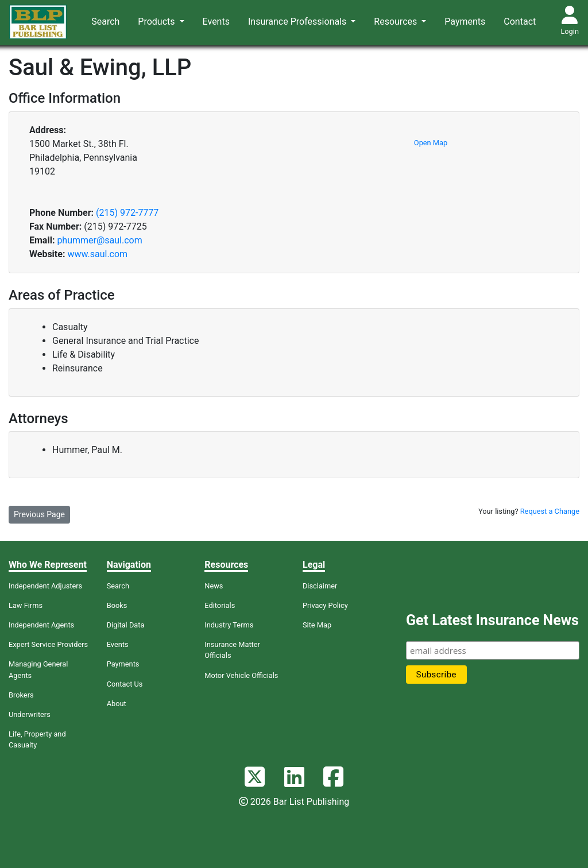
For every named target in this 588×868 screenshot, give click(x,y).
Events (216, 22)
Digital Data (126, 625)
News (214, 586)
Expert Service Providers (48, 644)
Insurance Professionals (298, 22)
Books (117, 605)
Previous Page (39, 514)
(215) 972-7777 (127, 213)
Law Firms (26, 605)
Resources (396, 22)
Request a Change (550, 511)
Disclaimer (320, 586)
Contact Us (125, 684)
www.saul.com (97, 254)
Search (105, 22)
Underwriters (30, 714)
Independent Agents (41, 625)
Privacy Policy (325, 605)
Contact (520, 22)
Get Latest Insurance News (492, 620)
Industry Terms (229, 625)
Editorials (220, 605)
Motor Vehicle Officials (241, 675)
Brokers (21, 695)
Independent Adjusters (45, 586)
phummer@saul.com (99, 240)
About (117, 704)
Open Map (431, 143)
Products (157, 22)
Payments (465, 22)
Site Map (317, 625)
